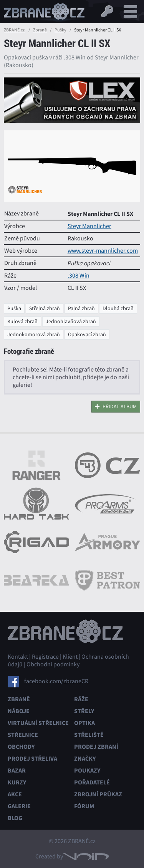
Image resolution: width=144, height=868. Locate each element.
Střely (84, 711)
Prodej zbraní (96, 747)
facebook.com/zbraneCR (56, 681)
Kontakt (18, 657)
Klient (70, 657)
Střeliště (89, 735)
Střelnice (23, 735)
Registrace (45, 657)
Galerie (19, 806)
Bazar (17, 770)
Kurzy (17, 782)
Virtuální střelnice (38, 723)
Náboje (19, 711)
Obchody (21, 747)
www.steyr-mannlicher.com (103, 251)
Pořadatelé (92, 782)
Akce (15, 794)
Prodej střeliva (32, 759)
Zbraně (40, 30)
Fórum (84, 806)
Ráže (81, 699)
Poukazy (87, 770)
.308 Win (79, 276)
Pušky (60, 30)
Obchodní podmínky (53, 664)
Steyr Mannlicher (89, 226)
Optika (84, 723)
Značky (85, 759)
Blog (15, 818)
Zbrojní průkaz (98, 794)
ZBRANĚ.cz (15, 30)
